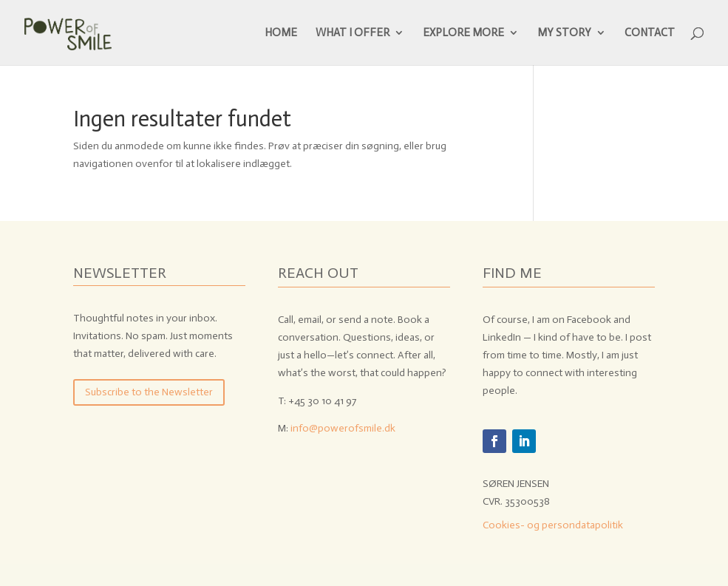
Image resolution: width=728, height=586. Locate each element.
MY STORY (564, 33)
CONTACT (650, 33)
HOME (281, 33)
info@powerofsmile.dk (343, 428)
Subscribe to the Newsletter (149, 392)
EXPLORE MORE (463, 33)
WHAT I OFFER (353, 33)
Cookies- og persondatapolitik (553, 525)
